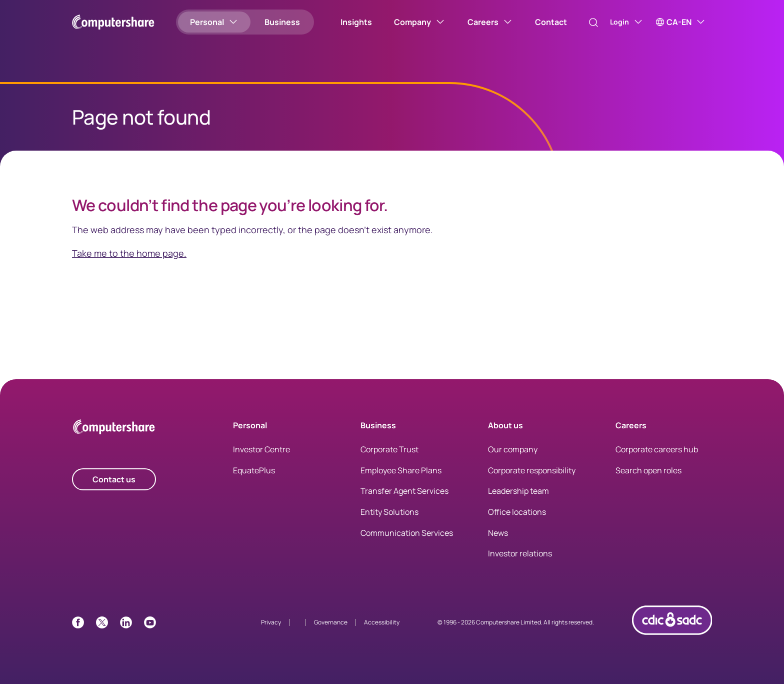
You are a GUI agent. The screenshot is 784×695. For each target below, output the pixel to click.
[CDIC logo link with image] (672, 648)
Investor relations (520, 564)
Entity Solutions (389, 523)
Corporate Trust (389, 460)
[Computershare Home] (114, 440)
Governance (331, 633)
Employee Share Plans (401, 481)
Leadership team (518, 502)
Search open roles (648, 481)
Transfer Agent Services (404, 502)
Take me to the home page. (129, 264)
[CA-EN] (681, 22)
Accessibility (382, 633)
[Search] (583, 23)
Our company (513, 460)
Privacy (271, 633)
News (498, 544)
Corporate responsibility (532, 481)
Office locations (517, 523)
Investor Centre (261, 460)
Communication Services (407, 544)
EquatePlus (254, 481)
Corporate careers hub (657, 460)
